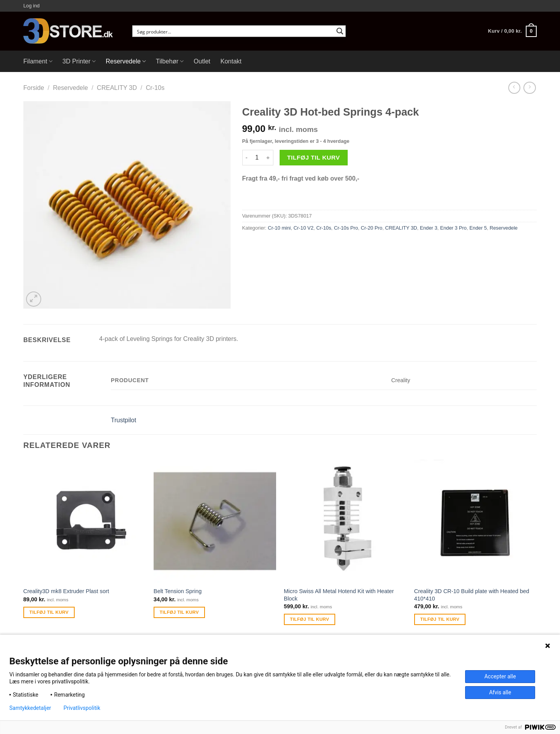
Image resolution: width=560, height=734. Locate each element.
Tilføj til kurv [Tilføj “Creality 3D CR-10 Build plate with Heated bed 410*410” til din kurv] (440, 619)
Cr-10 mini (279, 228)
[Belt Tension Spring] (215, 521)
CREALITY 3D (117, 88)
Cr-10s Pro (346, 228)
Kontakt (231, 61)
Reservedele (126, 61)
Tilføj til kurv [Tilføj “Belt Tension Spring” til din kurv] (179, 612)
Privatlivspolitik (82, 708)
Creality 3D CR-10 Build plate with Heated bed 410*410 (472, 595)
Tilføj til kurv (313, 157)
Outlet (202, 61)
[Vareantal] (257, 158)
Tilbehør (170, 61)
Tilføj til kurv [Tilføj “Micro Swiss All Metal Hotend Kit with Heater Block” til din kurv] (310, 619)
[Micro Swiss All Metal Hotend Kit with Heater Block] (345, 521)
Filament (38, 61)
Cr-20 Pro (372, 228)
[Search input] (234, 31)
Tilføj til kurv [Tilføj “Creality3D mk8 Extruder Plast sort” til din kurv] (49, 612)
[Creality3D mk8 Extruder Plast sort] (85, 521)
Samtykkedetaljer (30, 708)
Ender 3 (429, 228)
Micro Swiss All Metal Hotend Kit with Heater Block (339, 595)
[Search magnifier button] (340, 31)
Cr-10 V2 (304, 228)
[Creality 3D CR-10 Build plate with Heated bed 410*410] (475, 521)
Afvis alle (500, 692)
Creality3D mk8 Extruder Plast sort (66, 591)
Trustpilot (123, 420)
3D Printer (79, 61)
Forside (34, 88)
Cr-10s (155, 88)
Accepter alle (500, 676)
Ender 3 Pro (453, 228)
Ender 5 (478, 228)
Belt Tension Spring (178, 591)
